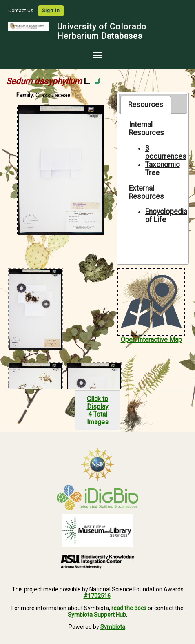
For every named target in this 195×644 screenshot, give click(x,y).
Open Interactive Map (151, 340)
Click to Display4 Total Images (98, 410)
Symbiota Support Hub (97, 615)
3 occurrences (166, 152)
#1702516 (97, 596)
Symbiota (113, 627)
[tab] (145, 105)
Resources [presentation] (146, 105)
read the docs (129, 608)
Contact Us (21, 11)
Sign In (51, 11)
